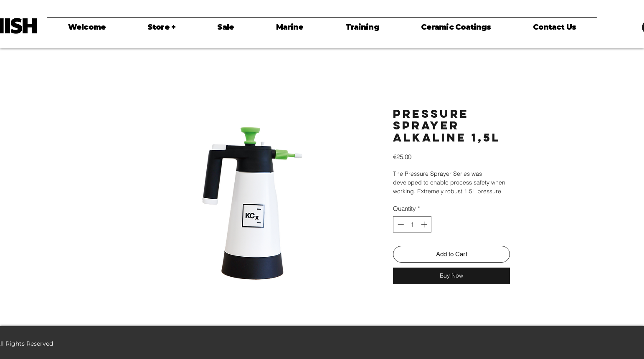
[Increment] (425, 224)
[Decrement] (400, 224)
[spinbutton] (412, 224)
